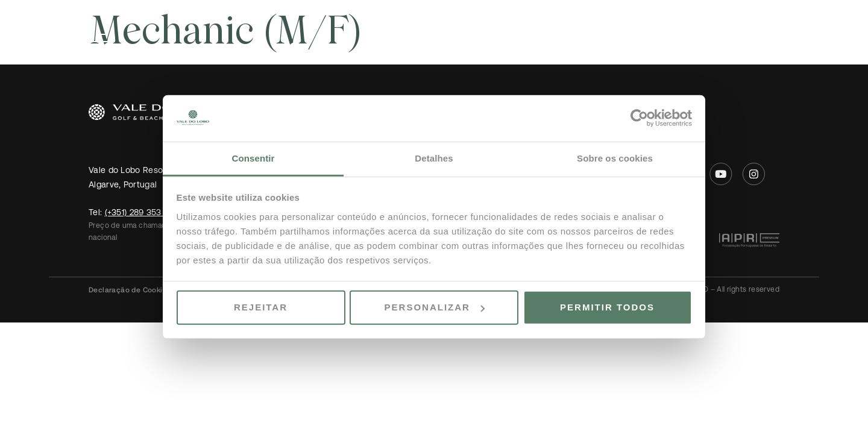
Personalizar (435, 307)
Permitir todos (607, 307)
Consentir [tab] (253, 158)
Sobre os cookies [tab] (615, 158)
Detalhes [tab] (434, 158)
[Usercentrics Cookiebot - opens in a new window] (639, 118)
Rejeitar (261, 307)
